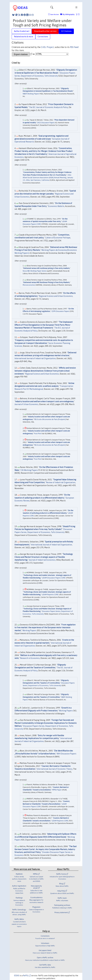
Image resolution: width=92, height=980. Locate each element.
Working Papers (29, 630)
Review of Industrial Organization (61, 482)
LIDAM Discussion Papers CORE (54, 578)
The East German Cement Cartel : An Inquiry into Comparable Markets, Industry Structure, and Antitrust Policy (46, 849)
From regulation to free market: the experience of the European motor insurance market (45, 628)
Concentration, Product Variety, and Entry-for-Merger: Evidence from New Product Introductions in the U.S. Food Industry (44, 151)
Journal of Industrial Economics (42, 560)
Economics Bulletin (56, 206)
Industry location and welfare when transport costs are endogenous (44, 401)
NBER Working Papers (31, 94)
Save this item (54, 15)
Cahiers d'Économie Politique (58, 238)
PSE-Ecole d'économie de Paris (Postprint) (50, 419)
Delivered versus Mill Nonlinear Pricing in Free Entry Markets (46, 282)
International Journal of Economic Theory (54, 769)
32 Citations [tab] (66, 31)
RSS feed (74, 47)
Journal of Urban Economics (26, 404)
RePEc (27, 976)
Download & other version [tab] (45, 31)
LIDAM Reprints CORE (50, 595)
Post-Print (38, 434)
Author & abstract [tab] (22, 31)
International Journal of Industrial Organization (35, 358)
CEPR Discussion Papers (60, 311)
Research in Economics (30, 658)
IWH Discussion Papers (66, 754)
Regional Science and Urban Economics (56, 296)
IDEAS (17, 976)
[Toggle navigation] (52, 8)
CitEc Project (47, 47)
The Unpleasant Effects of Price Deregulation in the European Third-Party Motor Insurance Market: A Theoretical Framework (44, 325)
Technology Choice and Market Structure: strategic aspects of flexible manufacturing (44, 557)
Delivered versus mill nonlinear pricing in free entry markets (46, 268)
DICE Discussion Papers (46, 123)
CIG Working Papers (29, 470)
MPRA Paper (57, 790)
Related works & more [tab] (24, 37)
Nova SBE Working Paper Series (35, 271)
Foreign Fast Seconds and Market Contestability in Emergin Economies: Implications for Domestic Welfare (46, 723)
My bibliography (67, 14)
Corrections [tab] (43, 37)
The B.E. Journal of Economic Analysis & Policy (48, 107)
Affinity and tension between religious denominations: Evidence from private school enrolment (45, 371)
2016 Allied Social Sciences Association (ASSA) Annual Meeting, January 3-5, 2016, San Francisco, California (48, 178)
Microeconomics (29, 285)
